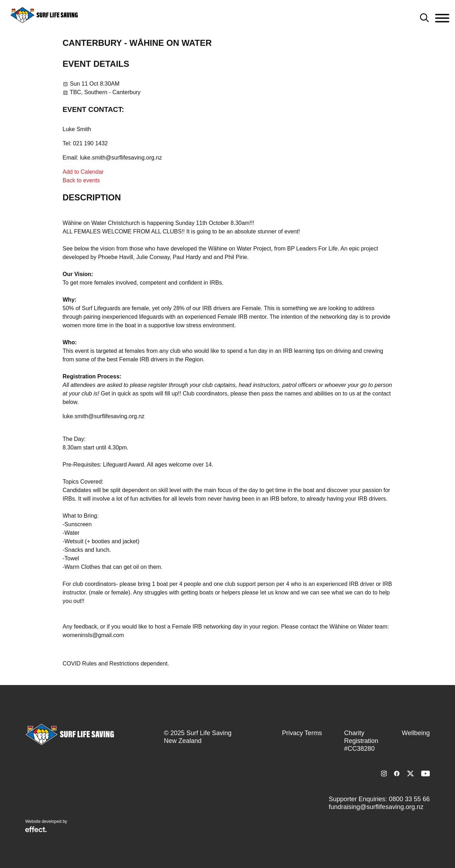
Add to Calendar (83, 172)
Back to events (81, 180)
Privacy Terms (302, 733)
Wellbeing (416, 733)
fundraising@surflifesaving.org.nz (376, 807)
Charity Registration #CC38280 (361, 741)
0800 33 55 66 (409, 799)
